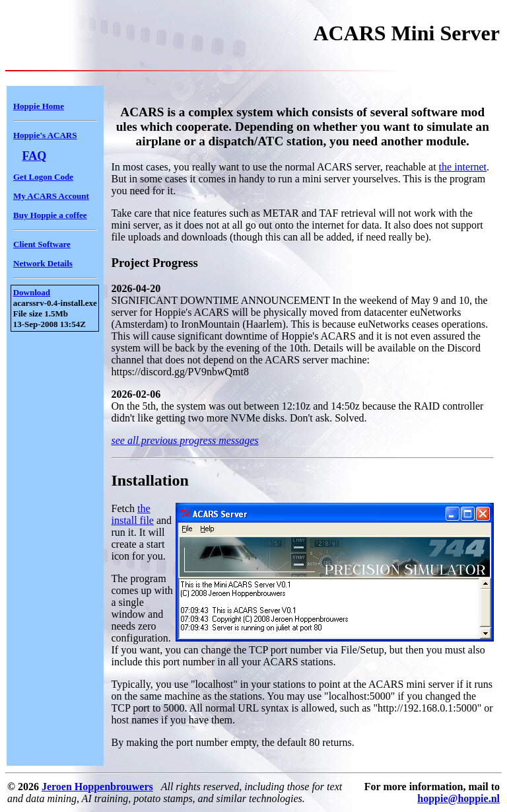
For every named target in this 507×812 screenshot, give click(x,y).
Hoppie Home (39, 106)
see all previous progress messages (185, 440)
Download (32, 292)
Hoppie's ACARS (45, 135)
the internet (463, 167)
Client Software (42, 244)
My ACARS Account (51, 196)
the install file (133, 514)
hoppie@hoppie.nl (458, 798)
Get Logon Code (43, 177)
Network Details (43, 263)
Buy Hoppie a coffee (50, 215)
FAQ (35, 156)
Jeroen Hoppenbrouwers (97, 787)
